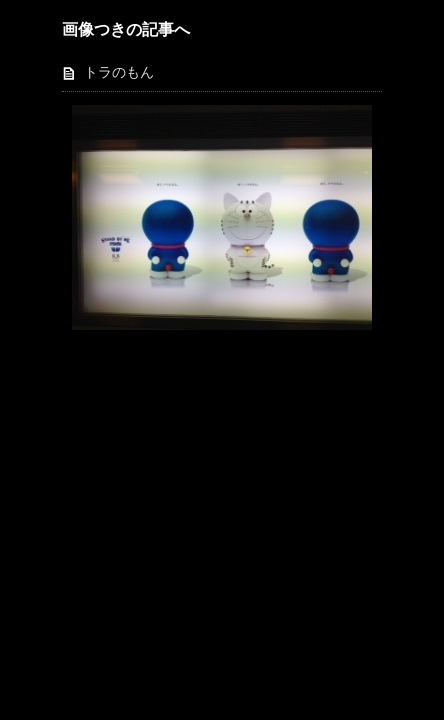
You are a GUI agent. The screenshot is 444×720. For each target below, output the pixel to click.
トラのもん (119, 72)
